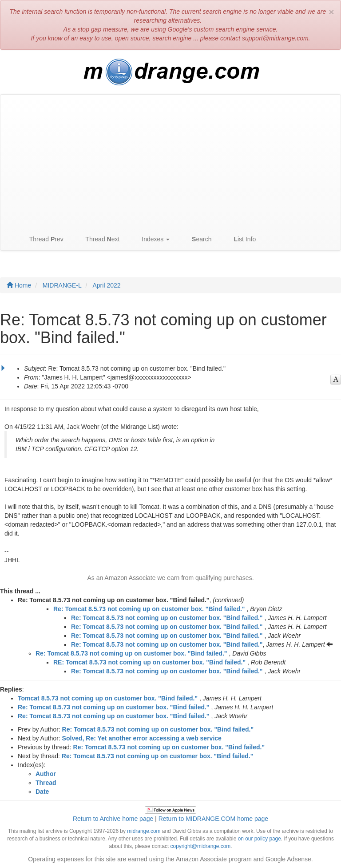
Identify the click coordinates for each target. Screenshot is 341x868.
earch (197, 239)
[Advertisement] (170, 161)
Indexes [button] (151, 239)
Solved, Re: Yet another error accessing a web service (142, 738)
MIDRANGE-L (62, 285)
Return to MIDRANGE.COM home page (213, 819)
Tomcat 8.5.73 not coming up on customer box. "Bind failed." (108, 698)
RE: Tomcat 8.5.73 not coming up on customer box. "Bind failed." (149, 662)
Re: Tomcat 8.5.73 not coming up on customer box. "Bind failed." (149, 609)
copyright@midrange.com (201, 846)
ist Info (240, 239)
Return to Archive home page (113, 819)
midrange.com (144, 831)
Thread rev (42, 239)
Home (19, 285)
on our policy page (260, 839)
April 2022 (107, 285)
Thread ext (98, 239)
